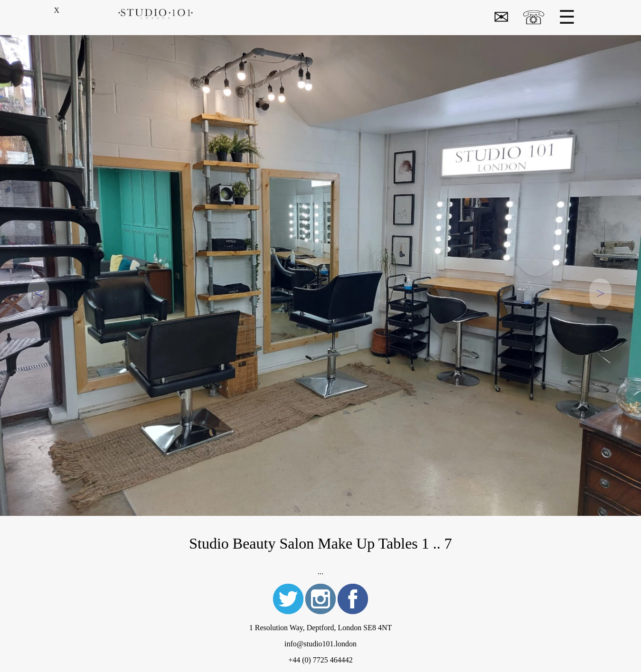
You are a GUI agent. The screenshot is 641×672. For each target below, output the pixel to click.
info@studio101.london (320, 644)
